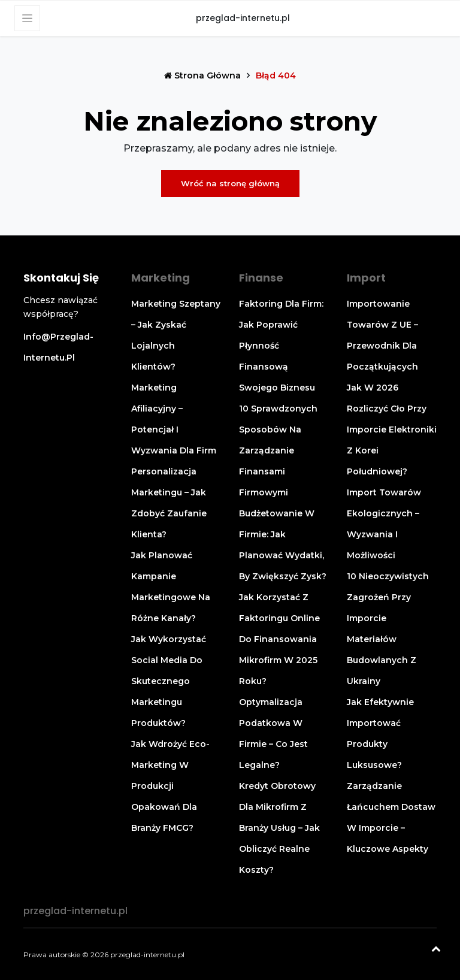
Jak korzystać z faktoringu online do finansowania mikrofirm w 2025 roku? (279, 639)
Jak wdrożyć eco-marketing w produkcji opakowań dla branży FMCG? (170, 786)
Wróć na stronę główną (230, 183)
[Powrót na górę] (436, 950)
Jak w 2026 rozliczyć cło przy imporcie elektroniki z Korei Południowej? (392, 429)
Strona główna (204, 75)
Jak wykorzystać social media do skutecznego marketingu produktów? (169, 681)
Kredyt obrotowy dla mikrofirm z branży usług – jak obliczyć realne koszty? (279, 828)
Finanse (261, 278)
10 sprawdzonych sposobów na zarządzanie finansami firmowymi (278, 450)
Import (366, 278)
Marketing (161, 278)
